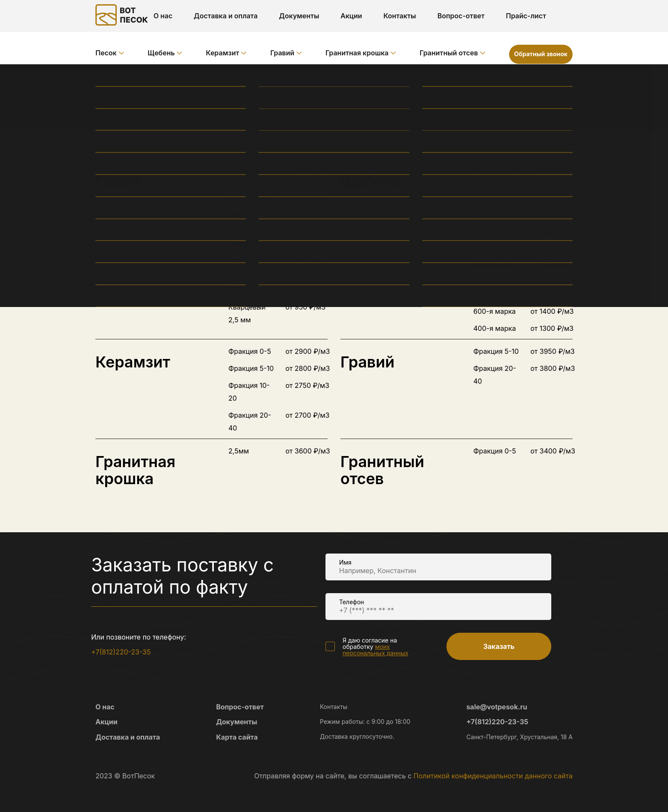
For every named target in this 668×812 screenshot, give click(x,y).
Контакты (400, 16)
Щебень (161, 53)
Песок (106, 53)
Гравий (282, 53)
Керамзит (222, 53)
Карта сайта (237, 737)
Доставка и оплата (226, 16)
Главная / (112, 79)
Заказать (499, 646)
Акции (351, 16)
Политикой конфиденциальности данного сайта (493, 776)
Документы (299, 16)
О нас (163, 16)
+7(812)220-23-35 (121, 652)
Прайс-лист (526, 16)
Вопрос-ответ (461, 16)
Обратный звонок (541, 54)
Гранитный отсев (449, 53)
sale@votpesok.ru (497, 707)
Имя (345, 562)
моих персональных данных (375, 650)
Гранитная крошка (357, 53)
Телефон (352, 602)
